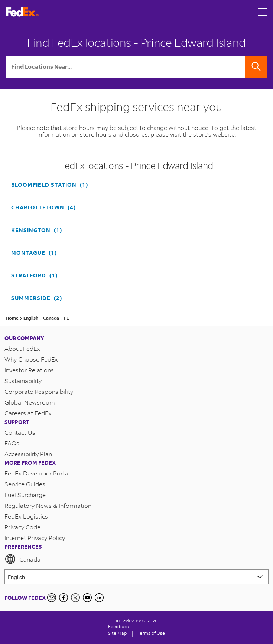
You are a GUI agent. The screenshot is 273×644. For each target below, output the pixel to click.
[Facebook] (64, 598)
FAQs (12, 443)
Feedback (119, 626)
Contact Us (20, 432)
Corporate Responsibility (39, 391)
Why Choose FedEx (31, 359)
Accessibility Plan (28, 454)
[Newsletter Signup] (52, 598)
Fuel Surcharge (25, 495)
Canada (22, 559)
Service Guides (25, 484)
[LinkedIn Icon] (99, 598)
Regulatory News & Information (48, 505)
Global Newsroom (30, 402)
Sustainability (23, 381)
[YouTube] (87, 598)
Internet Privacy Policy (35, 538)
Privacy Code (22, 527)
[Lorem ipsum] (136, 577)
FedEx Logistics (26, 516)
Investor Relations (29, 370)
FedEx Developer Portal (37, 473)
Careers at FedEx (28, 413)
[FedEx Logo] (22, 12)
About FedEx (22, 348)
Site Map (118, 633)
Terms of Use (151, 633)
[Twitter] (75, 598)
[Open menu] (263, 12)
